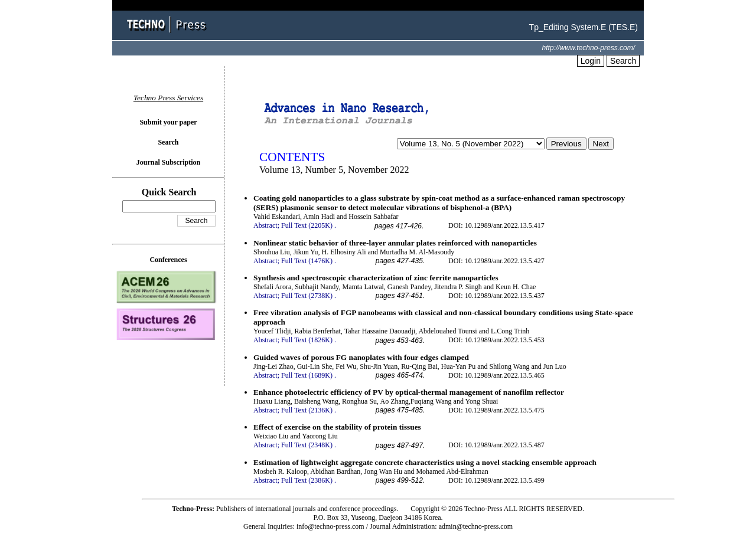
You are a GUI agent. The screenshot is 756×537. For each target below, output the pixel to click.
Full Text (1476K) (307, 261)
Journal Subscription (168, 162)
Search (623, 61)
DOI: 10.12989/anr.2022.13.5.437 (496, 296)
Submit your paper (168, 122)
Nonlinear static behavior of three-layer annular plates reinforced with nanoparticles (395, 243)
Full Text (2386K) (307, 480)
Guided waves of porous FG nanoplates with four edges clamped (361, 357)
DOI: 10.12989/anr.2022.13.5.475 (496, 410)
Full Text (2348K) (307, 445)
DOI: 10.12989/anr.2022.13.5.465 (496, 375)
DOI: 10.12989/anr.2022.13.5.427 (496, 261)
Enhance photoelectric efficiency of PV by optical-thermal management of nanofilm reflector (409, 392)
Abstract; (266, 225)
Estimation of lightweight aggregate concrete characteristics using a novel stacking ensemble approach (425, 462)
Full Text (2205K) (307, 225)
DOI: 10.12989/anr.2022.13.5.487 (496, 445)
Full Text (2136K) (307, 410)
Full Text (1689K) (307, 375)
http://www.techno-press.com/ (589, 48)
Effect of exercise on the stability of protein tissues (337, 427)
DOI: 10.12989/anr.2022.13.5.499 (496, 480)
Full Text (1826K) (307, 340)
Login (591, 61)
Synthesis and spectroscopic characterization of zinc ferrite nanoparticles (376, 278)
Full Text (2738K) (307, 296)
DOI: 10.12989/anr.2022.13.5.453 (496, 340)
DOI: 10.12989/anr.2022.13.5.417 (496, 225)
